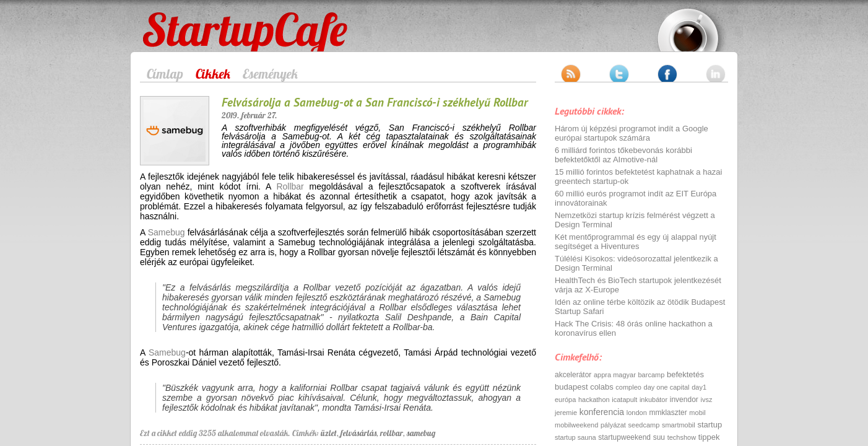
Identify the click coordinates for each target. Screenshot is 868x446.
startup (710, 425)
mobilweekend (576, 425)
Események (270, 74)
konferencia (602, 412)
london (637, 413)
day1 (699, 387)
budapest (571, 387)
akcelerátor (573, 375)
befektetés (685, 374)
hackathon (594, 400)
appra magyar (615, 375)
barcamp (652, 375)
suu (659, 437)
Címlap (165, 74)
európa (565, 400)
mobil (697, 413)
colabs (602, 387)
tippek (709, 437)
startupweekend (624, 437)
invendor (684, 400)
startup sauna (575, 437)
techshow (682, 437)
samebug (421, 433)
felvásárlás (358, 433)
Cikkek (213, 74)
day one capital (667, 387)
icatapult (624, 400)
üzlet (329, 433)
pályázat (613, 425)
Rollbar (290, 186)
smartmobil (679, 425)
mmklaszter (668, 413)
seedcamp (644, 425)
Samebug (167, 232)
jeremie (566, 413)
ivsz (706, 400)
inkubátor (653, 400)
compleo (628, 387)
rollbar (392, 433)
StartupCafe (166, 20)
